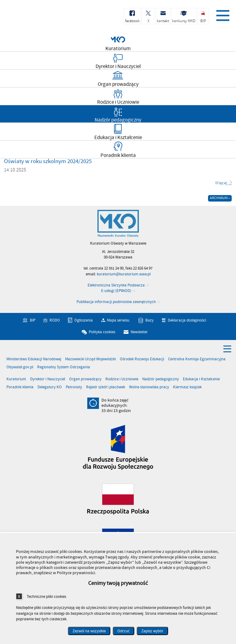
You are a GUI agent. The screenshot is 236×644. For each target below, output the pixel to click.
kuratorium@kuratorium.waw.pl (124, 274)
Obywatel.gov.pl (20, 367)
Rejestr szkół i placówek (106, 387)
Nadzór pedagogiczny (161, 379)
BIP (33, 320)
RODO (55, 320)
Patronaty (74, 387)
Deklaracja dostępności (187, 320)
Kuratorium (16, 379)
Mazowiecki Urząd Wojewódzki (90, 359)
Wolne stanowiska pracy (149, 387)
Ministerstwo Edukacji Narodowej (34, 359)
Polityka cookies (102, 332)
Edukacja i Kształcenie (201, 379)
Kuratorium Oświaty (37, 18)
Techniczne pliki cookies (46, 596)
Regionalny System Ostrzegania (64, 367)
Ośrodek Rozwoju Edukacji (142, 359)
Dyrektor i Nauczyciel (48, 379)
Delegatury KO (50, 387)
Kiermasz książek (187, 387)
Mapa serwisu (118, 320)
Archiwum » (220, 198)
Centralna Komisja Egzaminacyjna (197, 359)
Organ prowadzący (85, 379)
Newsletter (139, 332)
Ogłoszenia (84, 320)
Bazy (149, 320)
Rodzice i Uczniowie (122, 379)
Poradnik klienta (20, 387)
